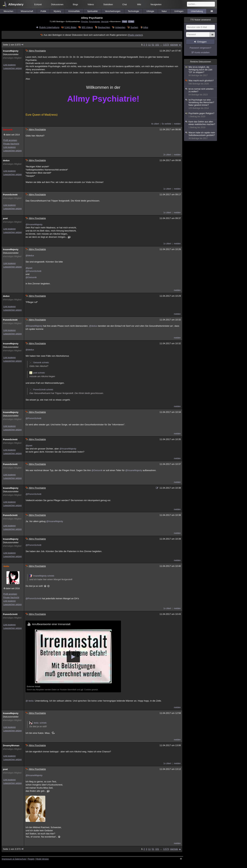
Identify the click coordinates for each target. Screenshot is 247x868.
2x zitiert (167, 155)
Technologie (133, 11)
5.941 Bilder (70, 27)
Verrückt (105, 21)
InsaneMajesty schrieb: (42, 576)
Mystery (57, 11)
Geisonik (8, 130)
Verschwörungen (113, 11)
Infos (146, 27)
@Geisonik (31, 277)
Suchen (134, 27)
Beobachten (104, 27)
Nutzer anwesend (200, 20)
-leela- (6, 566)
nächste (174, 45)
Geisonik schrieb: (39, 363)
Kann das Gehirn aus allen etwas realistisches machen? (201, 125)
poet (5, 218)
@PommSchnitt (33, 271)
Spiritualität (92, 11)
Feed (125, 22)
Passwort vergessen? (200, 48)
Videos (91, 5)
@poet (29, 268)
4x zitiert (155, 124)
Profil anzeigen (10, 140)
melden (177, 124)
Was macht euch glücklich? (201, 82)
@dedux (30, 255)
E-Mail (131, 22)
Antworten (120, 27)
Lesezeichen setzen (12, 68)
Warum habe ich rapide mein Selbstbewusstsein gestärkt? (201, 136)
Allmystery (16, 4)
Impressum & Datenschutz (14, 859)
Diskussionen (57, 5)
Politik (43, 11)
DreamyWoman (11, 745)
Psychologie (94, 21)
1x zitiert (167, 189)
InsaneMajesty (11, 51)
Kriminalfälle (74, 11)
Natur (164, 11)
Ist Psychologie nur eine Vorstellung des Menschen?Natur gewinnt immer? (201, 104)
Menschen (8, 11)
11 (149, 45)
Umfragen (179, 11)
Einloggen (202, 42)
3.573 (166, 45)
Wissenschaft (27, 11)
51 (153, 45)
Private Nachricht (11, 144)
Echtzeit (38, 5)
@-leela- (30, 701)
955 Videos (87, 27)
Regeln (31, 859)
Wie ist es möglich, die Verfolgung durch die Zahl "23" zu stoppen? (201, 71)
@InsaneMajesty (34, 224)
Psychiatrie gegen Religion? (201, 115)
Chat (125, 5)
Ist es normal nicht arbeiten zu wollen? (201, 92)
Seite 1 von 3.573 (13, 45)
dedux (6, 160)
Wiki (139, 5)
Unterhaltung (197, 11)
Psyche (85, 21)
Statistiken (108, 5)
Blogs (76, 5)
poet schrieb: (37, 373)
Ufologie (150, 11)
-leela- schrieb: (38, 723)
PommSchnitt (10, 195)
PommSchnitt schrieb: (41, 390)
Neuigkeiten (156, 5)
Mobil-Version (42, 859)
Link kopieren (9, 65)
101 (157, 45)
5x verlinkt (166, 124)
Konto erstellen (202, 52)
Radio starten (135, 35)
